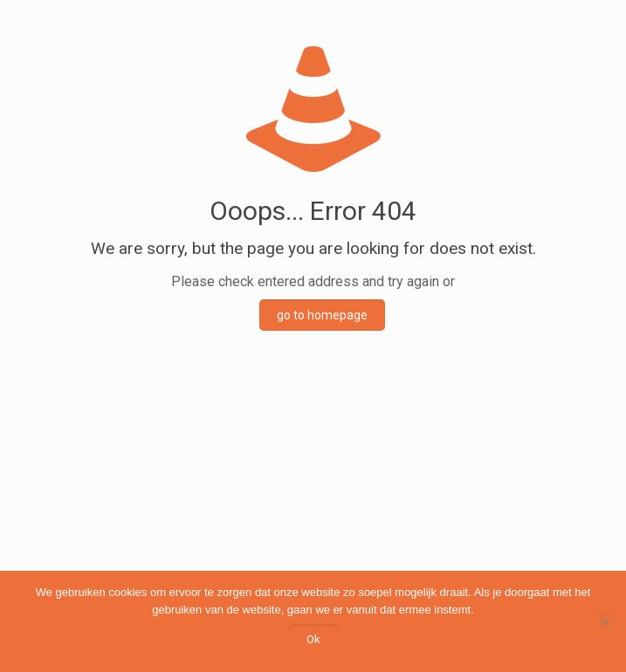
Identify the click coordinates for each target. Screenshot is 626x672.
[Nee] (604, 621)
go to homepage (322, 315)
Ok (313, 639)
